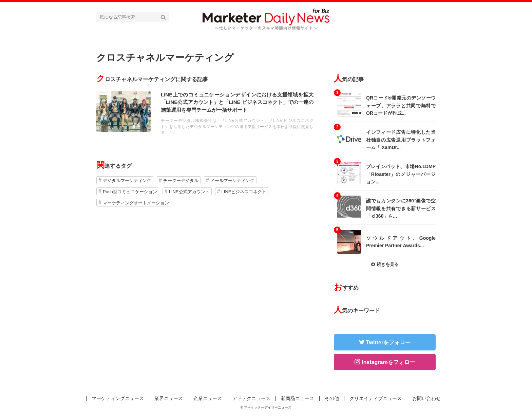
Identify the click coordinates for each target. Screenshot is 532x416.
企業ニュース (208, 398)
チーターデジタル (181, 180)
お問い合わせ (426, 398)
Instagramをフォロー (388, 362)
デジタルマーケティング (127, 180)
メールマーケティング (232, 180)
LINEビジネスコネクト (244, 192)
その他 (332, 398)
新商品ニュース (298, 398)
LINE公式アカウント (189, 192)
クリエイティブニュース (376, 398)
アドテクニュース (251, 398)
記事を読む (205, 113)
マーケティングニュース (118, 398)
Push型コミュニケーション (130, 192)
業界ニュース (169, 398)
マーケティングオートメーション (136, 203)
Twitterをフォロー (388, 342)
